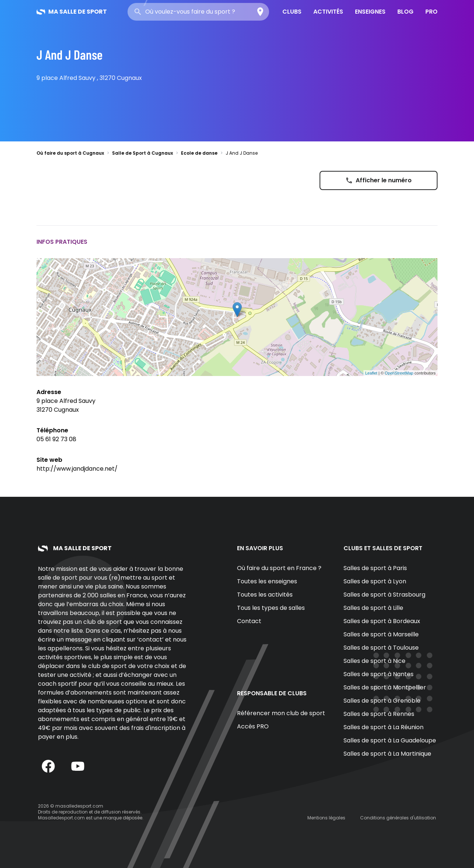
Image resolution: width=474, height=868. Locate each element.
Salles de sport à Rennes (379, 714)
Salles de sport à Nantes (379, 674)
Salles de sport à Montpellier (385, 687)
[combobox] (198, 12)
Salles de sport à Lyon (375, 581)
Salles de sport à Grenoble (382, 701)
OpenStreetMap (399, 373)
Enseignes (370, 12)
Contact (249, 621)
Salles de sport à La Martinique (387, 754)
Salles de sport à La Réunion (384, 727)
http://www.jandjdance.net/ (77, 469)
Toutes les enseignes (267, 581)
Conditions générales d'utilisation (398, 818)
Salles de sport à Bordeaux (382, 621)
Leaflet (371, 373)
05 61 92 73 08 (56, 439)
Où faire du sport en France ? (279, 568)
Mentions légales (326, 818)
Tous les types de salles (271, 608)
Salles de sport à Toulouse (381, 648)
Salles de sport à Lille (373, 608)
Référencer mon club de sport (281, 713)
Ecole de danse (199, 153)
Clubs (292, 12)
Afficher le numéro (379, 180)
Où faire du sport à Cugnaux (70, 153)
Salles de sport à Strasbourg (384, 595)
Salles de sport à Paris (375, 568)
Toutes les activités (265, 595)
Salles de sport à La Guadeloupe (390, 740)
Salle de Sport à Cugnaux (142, 153)
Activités (328, 12)
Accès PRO (253, 726)
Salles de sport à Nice (374, 661)
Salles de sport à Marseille (381, 634)
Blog (405, 12)
